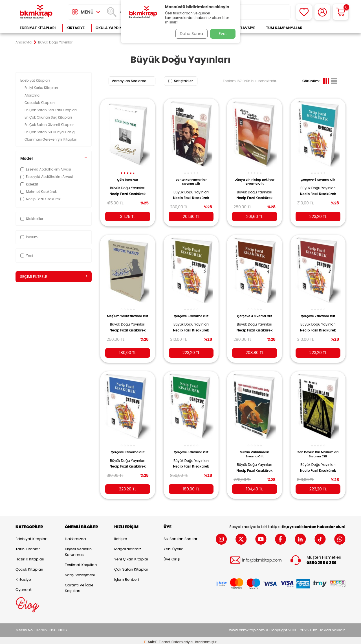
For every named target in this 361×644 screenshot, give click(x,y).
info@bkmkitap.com (262, 557)
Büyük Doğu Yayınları (128, 185)
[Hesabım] (322, 12)
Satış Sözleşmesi (80, 572)
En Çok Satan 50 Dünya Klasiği (50, 132)
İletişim (121, 535)
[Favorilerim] (304, 12)
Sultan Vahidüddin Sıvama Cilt (254, 449)
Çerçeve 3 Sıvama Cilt (191, 447)
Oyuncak (24, 586)
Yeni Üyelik (173, 546)
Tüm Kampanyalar (284, 28)
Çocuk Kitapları (29, 566)
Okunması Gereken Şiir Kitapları (51, 139)
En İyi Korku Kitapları (42, 88)
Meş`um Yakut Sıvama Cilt (128, 313)
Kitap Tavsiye (242, 28)
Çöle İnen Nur (128, 176)
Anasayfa (24, 42)
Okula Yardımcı (111, 28)
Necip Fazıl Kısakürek (127, 191)
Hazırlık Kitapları (30, 556)
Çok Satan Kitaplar (131, 566)
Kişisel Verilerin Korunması (78, 548)
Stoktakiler (32, 219)
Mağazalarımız (128, 546)
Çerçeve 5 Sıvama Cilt (191, 311)
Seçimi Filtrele (54, 277)
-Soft (150, 638)
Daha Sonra (190, 34)
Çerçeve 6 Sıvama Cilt (318, 176)
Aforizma (32, 95)
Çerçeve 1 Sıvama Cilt (127, 447)
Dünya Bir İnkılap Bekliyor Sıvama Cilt (255, 178)
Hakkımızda (75, 535)
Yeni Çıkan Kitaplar (131, 556)
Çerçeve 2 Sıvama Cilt (318, 311)
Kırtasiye (76, 28)
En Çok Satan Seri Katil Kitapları (51, 110)
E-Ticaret (163, 638)
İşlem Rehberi (126, 576)
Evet (223, 34)
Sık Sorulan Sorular (180, 535)
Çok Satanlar (327, 28)
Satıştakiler (181, 81)
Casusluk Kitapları (40, 103)
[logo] (36, 12)
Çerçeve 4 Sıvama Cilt (255, 311)
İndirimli (30, 237)
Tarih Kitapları (28, 546)
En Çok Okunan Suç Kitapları (49, 117)
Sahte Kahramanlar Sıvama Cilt (191, 178)
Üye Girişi (172, 556)
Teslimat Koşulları (81, 561)
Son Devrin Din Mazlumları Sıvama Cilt (318, 449)
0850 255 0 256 (322, 559)
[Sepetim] (341, 12)
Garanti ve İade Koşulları (79, 585)
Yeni (27, 255)
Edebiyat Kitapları (38, 28)
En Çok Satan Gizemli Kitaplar (50, 125)
